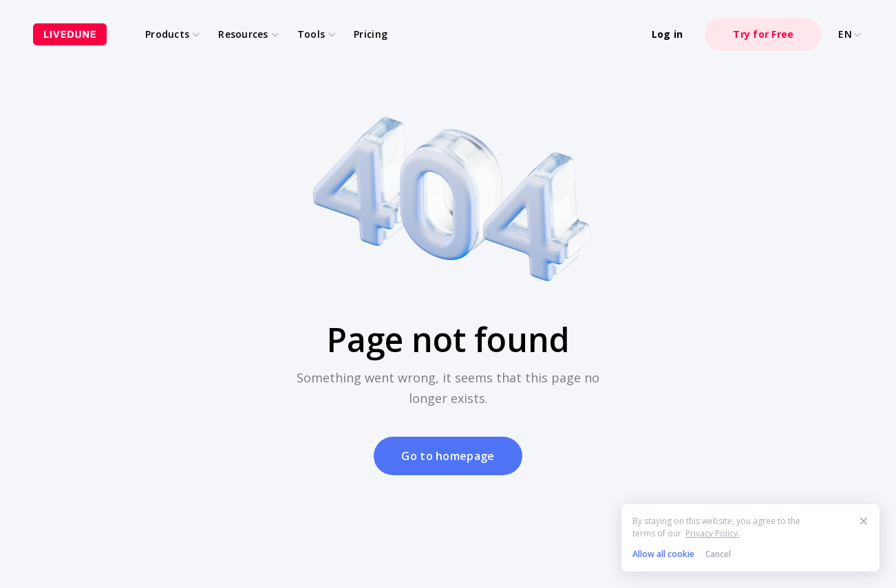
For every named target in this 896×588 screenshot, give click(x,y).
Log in (668, 34)
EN (851, 34)
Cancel (718, 554)
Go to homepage (448, 456)
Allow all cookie (663, 554)
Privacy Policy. (713, 533)
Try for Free (763, 34)
